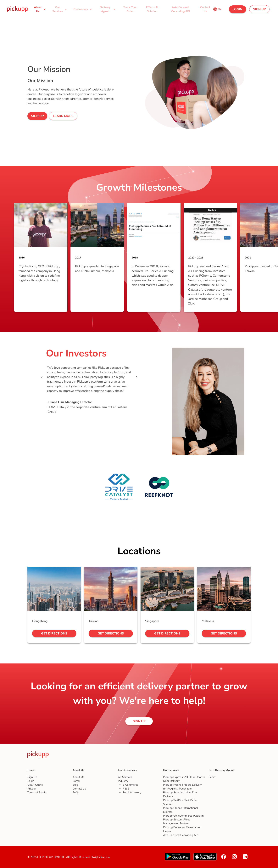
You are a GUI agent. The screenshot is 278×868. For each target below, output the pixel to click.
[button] (40, 9)
